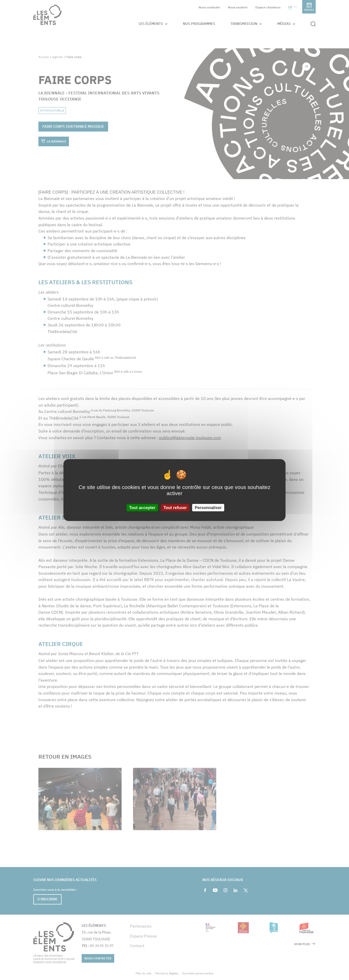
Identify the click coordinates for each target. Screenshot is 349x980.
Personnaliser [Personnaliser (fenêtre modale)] (208, 507)
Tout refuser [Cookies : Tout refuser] (175, 507)
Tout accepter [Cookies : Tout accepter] (142, 507)
